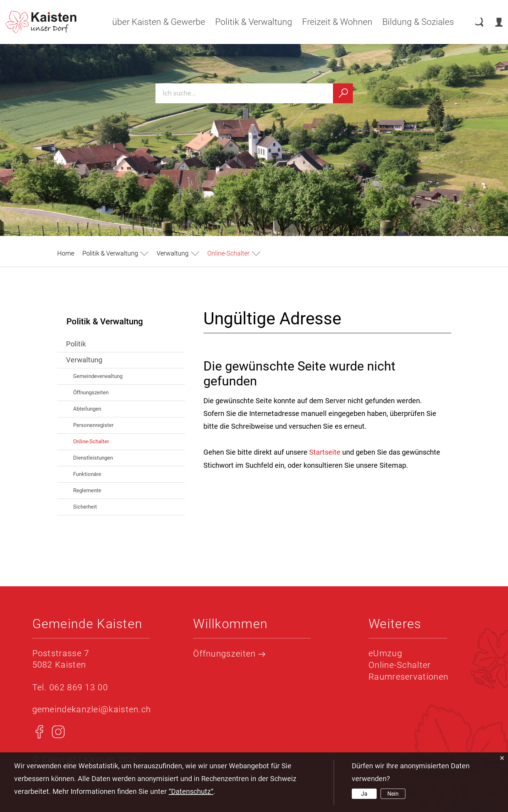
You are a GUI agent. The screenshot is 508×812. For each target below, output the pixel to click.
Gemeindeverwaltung (98, 376)
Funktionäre (87, 474)
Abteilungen (87, 409)
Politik (76, 344)
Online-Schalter (106, 441)
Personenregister (93, 425)
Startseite (325, 452)
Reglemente (87, 490)
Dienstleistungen (93, 458)
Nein (393, 794)
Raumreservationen (408, 676)
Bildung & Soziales (411, 22)
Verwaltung (84, 360)
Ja (364, 794)
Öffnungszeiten (91, 393)
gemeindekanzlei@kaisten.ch (92, 709)
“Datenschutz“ (191, 791)
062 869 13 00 (79, 687)
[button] (116, 253)
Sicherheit (85, 507)
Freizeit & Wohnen (330, 22)
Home (66, 253)
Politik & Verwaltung (246, 22)
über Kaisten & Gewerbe (151, 22)
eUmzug (385, 653)
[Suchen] (343, 93)
